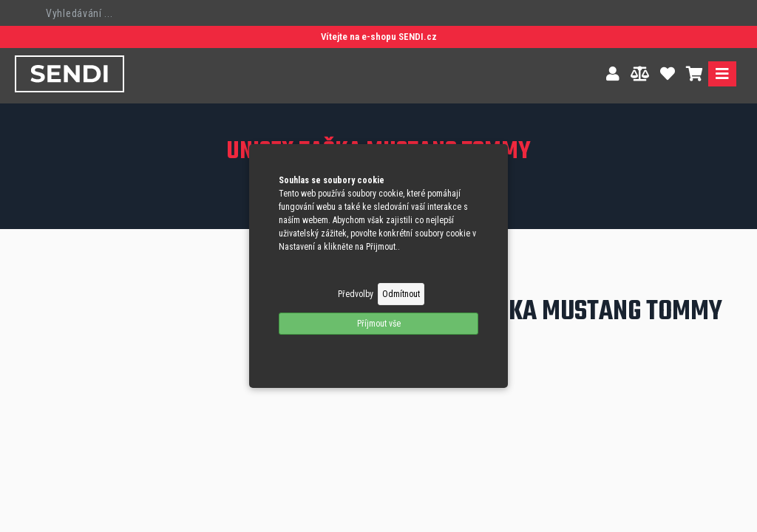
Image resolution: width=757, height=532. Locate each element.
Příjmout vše (379, 324)
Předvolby (356, 294)
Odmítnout (401, 294)
